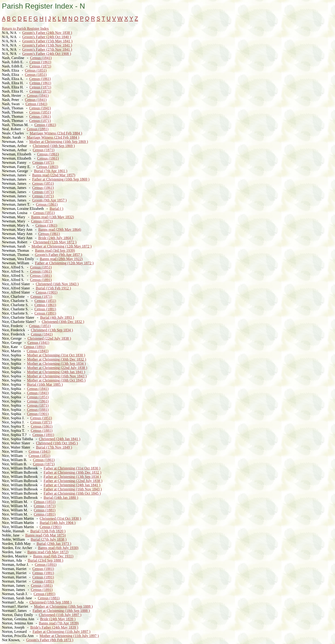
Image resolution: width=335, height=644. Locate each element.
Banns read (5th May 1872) (48, 552)
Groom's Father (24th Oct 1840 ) (47, 37)
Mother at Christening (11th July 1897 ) (69, 636)
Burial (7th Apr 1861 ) (51, 171)
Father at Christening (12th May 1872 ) (64, 263)
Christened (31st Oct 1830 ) (60, 518)
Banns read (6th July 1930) (58, 548)
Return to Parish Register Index (25, 29)
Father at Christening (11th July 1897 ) (61, 632)
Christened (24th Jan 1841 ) (60, 439)
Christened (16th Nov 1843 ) (57, 284)
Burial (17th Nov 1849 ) (54, 447)
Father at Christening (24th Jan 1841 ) (72, 485)
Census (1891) (41, 280)
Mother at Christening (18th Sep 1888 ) (63, 606)
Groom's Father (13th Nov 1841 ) (47, 45)
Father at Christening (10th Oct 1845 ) (72, 493)
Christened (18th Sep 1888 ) (50, 602)
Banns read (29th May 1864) (60, 230)
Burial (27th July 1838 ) (49, 539)
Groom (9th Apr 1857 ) (49, 200)
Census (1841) (41, 58)
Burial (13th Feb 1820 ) (48, 531)
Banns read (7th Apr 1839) (59, 623)
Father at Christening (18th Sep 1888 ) (61, 611)
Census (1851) (36, 70)
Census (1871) (40, 66)
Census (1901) (47, 292)
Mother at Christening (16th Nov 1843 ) (57, 376)
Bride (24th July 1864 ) (55, 238)
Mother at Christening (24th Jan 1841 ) (56, 372)
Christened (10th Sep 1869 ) (54, 146)
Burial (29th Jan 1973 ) (54, 544)
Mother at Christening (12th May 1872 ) (62, 246)
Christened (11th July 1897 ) (60, 615)
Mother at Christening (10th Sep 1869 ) (59, 142)
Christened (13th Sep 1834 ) (52, 330)
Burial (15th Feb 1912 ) (53, 288)
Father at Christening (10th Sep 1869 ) (61, 179)
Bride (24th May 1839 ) (58, 619)
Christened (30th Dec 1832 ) (63, 322)
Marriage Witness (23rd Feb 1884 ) (56, 133)
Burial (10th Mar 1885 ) (45, 384)
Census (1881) (38, 129)
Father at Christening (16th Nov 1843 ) (73, 489)
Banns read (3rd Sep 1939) (55, 250)
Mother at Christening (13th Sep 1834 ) (56, 364)
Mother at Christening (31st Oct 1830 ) (56, 355)
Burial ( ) (56, 209)
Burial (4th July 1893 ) (57, 317)
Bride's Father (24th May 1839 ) (54, 627)
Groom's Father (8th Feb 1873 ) (50, 640)
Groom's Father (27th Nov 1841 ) (47, 49)
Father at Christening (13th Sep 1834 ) (72, 477)
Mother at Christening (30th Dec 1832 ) (57, 359)
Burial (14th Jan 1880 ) (61, 498)
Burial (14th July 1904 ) (58, 523)
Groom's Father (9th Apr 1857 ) (58, 255)
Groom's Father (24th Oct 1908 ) (47, 54)
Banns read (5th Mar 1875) (45, 535)
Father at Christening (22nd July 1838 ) (73, 481)
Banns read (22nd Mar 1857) (54, 175)
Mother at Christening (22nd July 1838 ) (57, 368)
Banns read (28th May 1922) (61, 259)
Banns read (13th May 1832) (53, 217)
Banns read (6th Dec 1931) (53, 556)
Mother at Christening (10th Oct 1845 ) (56, 380)
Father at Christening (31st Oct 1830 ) (72, 468)
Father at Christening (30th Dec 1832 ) (72, 472)
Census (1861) (40, 62)
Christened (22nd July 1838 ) (49, 338)
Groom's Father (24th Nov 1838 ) (47, 33)
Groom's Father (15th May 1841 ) (47, 41)
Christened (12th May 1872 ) (55, 242)
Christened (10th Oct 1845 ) (57, 443)
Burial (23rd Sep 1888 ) (46, 560)
